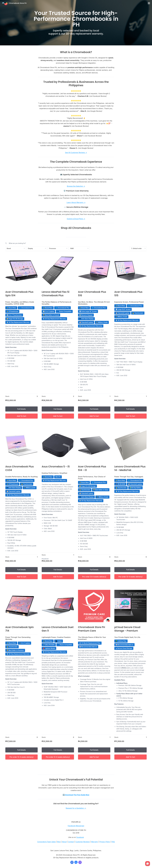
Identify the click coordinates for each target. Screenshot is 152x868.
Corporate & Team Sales (46, 842)
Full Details (21, 409)
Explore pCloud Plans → (76, 219)
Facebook (80, 837)
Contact (71, 842)
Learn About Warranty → (76, 202)
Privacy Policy (105, 842)
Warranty (95, 842)
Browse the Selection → (76, 186)
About (64, 842)
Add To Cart (21, 416)
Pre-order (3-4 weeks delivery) (94, 577)
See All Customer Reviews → (76, 153)
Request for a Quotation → (76, 808)
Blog (59, 842)
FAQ (113, 842)
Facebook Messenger (76, 826)
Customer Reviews (83, 842)
